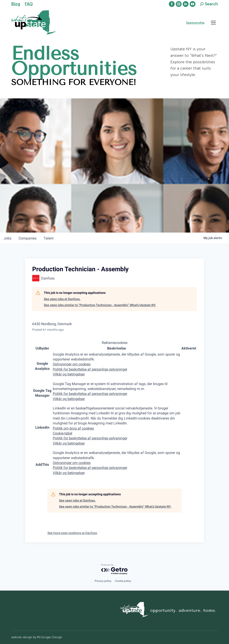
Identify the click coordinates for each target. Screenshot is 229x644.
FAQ (29, 4)
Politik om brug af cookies (73, 428)
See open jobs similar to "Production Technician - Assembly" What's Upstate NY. (100, 305)
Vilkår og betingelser (69, 374)
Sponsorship (195, 23)
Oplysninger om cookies (72, 364)
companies (28, 238)
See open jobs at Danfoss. (62, 299)
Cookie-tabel (63, 433)
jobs (7, 238)
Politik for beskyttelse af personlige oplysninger (90, 369)
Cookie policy (123, 581)
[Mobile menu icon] (213, 23)
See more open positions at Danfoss (72, 533)
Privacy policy (103, 581)
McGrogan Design (50, 637)
